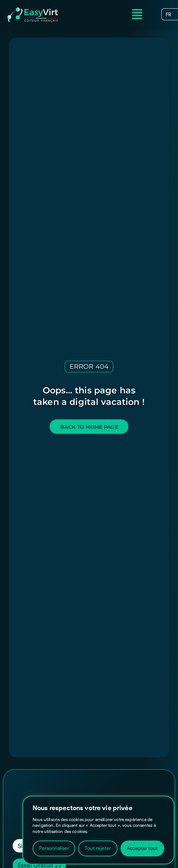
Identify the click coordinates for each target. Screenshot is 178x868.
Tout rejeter (98, 848)
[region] (98, 830)
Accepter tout (142, 848)
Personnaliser (54, 848)
